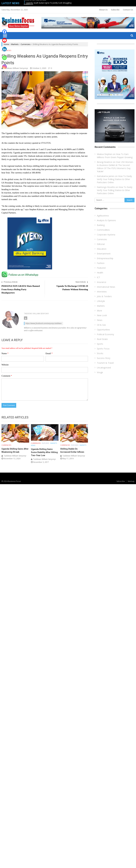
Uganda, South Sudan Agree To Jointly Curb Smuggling (49, 3)
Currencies (26, 44)
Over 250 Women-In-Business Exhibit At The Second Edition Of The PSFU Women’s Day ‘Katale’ (115, 167)
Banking (101, 225)
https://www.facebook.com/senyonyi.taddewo (44, 323)
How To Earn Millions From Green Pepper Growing (115, 156)
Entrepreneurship (105, 258)
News (33, 445)
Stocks (100, 353)
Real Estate (102, 339)
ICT (99, 277)
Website (5, 365)
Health (100, 273)
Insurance (102, 282)
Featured (45, 443)
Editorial (101, 244)
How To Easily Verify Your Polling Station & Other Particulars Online (114, 179)
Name (5, 353)
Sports (100, 344)
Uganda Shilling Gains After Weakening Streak (15, 450)
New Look (102, 315)
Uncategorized (104, 368)
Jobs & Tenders (104, 296)
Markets (15, 44)
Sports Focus (103, 349)
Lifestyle (101, 301)
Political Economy (105, 334)
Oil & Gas (101, 325)
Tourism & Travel (105, 363)
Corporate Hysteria (106, 235)
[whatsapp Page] (21, 273)
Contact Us (128, 10)
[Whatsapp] (4, 56)
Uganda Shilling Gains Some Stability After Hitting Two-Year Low (44, 452)
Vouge (100, 372)
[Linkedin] (4, 47)
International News (106, 287)
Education (102, 249)
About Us (103, 10)
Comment (7, 376)
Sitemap (131, 481)
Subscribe (121, 481)
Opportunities (103, 330)
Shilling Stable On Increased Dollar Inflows (72, 450)
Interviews (102, 292)
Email (49, 353)
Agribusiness (103, 216)
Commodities (103, 230)
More (99, 311)
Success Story (104, 358)
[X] (4, 21)
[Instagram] (4, 64)
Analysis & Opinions (106, 220)
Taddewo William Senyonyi (16, 68)
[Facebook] (4, 30)
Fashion (101, 263)
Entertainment (104, 254)
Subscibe (115, 10)
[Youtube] (4, 38)
